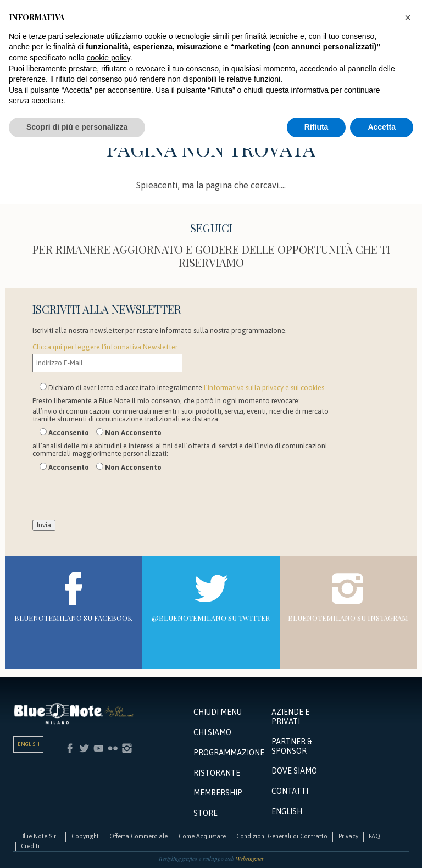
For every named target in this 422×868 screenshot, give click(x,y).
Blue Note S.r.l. (40, 836)
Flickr (113, 748)
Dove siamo (294, 771)
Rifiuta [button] (316, 127)
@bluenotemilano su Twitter (211, 618)
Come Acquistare (202, 836)
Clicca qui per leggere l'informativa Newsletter (105, 347)
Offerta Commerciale (138, 836)
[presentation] (116, 498)
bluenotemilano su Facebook (73, 618)
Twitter (84, 748)
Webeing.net (249, 859)
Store (206, 813)
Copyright (85, 836)
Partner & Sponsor (292, 746)
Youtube (98, 748)
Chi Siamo (212, 732)
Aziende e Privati (290, 717)
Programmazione (228, 753)
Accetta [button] (382, 127)
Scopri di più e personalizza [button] (77, 127)
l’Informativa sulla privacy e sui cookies (264, 388)
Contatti (290, 791)
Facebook (70, 748)
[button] (408, 18)
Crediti (30, 846)
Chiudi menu (218, 712)
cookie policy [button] (109, 58)
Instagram (127, 748)
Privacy (348, 836)
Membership (218, 793)
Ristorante (217, 773)
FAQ (374, 836)
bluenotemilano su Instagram (348, 618)
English (29, 744)
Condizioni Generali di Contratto (282, 836)
